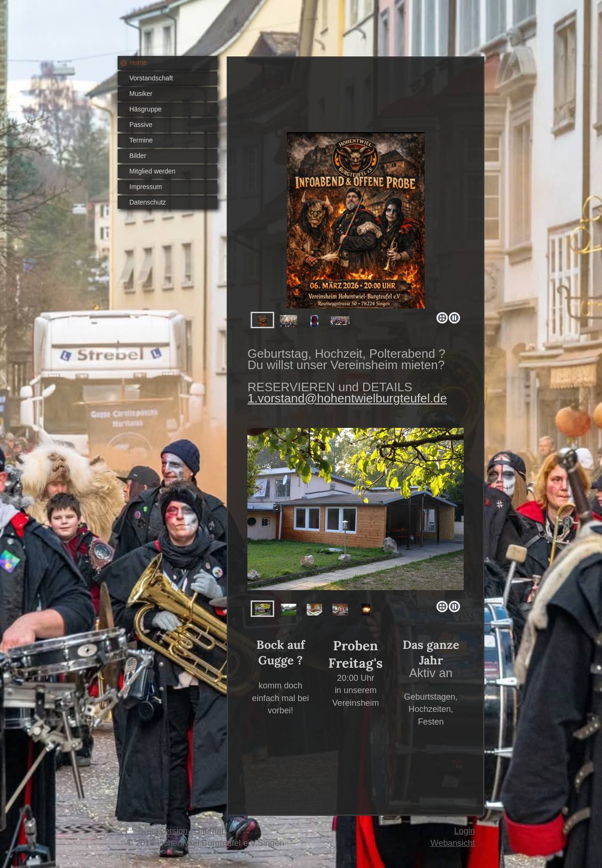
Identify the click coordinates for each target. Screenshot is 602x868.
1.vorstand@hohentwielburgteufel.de (347, 398)
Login (464, 831)
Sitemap (210, 831)
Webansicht (453, 843)
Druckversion (158, 831)
